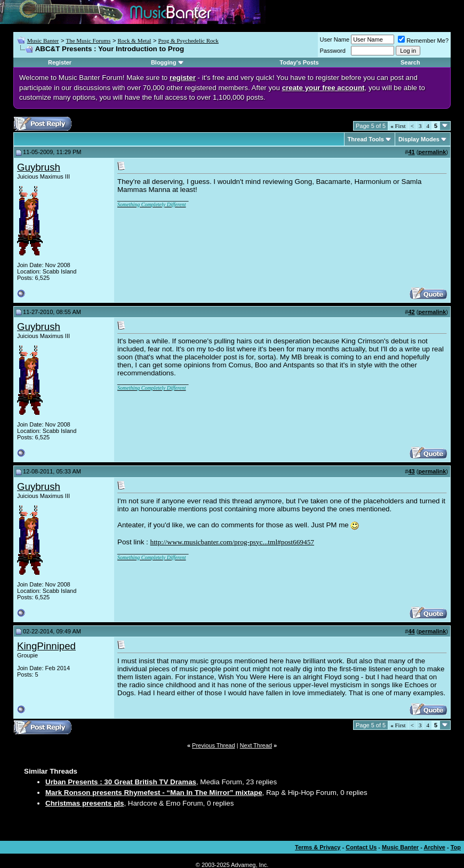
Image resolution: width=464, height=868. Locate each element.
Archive (435, 847)
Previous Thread (214, 745)
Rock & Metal (134, 41)
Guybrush (39, 167)
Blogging (164, 62)
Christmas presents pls (85, 803)
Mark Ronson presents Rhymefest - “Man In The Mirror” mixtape (154, 793)
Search (410, 62)
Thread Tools (366, 139)
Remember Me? (423, 41)
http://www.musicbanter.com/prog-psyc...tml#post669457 (232, 542)
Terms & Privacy (318, 847)
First (398, 126)
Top (456, 847)
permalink (432, 152)
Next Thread (256, 745)
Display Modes (419, 139)
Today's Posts (299, 62)
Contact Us (361, 847)
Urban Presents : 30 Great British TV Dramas (121, 782)
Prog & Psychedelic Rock (189, 41)
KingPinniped (46, 646)
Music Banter (43, 41)
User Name (335, 39)
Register (60, 62)
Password (333, 51)
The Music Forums (88, 41)
